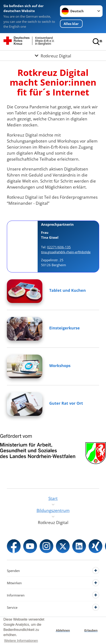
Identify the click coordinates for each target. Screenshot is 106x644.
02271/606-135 (59, 247)
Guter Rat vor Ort (66, 403)
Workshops (60, 366)
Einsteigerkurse (65, 328)
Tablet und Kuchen (68, 290)
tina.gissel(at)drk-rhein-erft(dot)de (66, 252)
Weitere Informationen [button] (21, 641)
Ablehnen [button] (63, 630)
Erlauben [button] (91, 630)
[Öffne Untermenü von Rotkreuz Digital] (53, 56)
